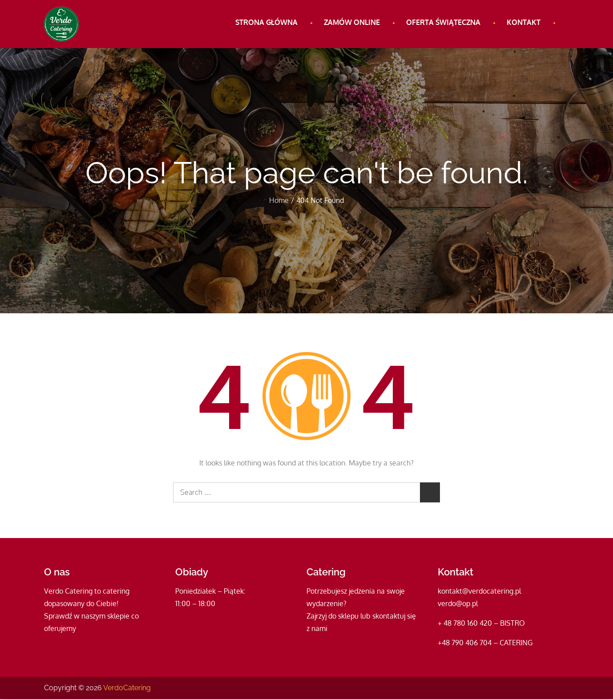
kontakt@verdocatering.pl (479, 592)
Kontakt (524, 22)
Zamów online (352, 22)
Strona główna (266, 22)
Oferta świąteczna (443, 22)
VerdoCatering (127, 689)
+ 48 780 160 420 (465, 624)
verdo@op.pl (458, 604)
